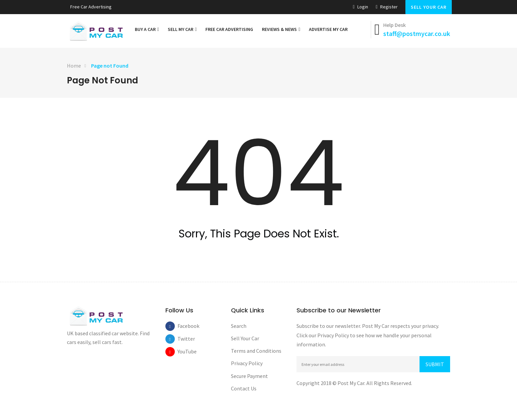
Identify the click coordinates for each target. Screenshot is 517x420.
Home (74, 66)
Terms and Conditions (256, 351)
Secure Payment (249, 376)
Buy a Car (147, 29)
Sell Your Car (429, 7)
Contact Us (244, 388)
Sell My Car (182, 29)
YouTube (182, 351)
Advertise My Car (328, 29)
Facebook (182, 326)
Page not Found (110, 66)
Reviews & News (281, 29)
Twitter (182, 339)
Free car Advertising (91, 7)
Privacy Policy (247, 363)
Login (361, 7)
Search (239, 326)
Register (387, 7)
